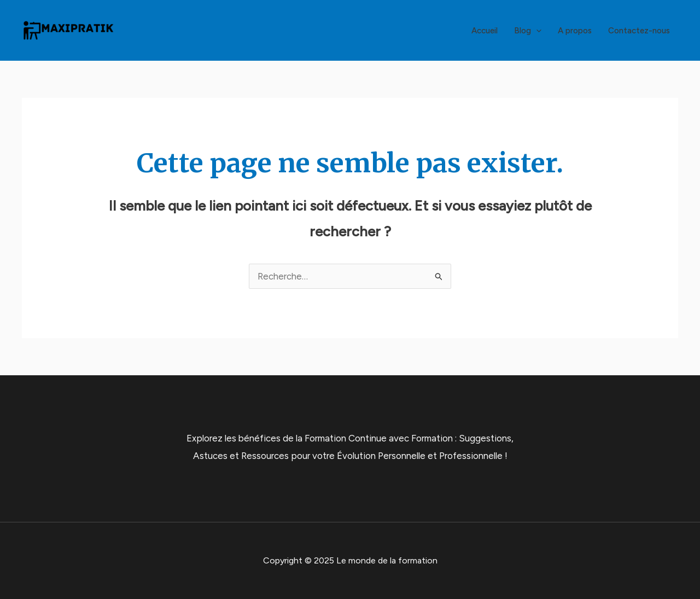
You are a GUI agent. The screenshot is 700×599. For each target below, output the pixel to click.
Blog (528, 31)
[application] (536, 31)
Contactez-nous (639, 31)
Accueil (485, 31)
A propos (575, 31)
